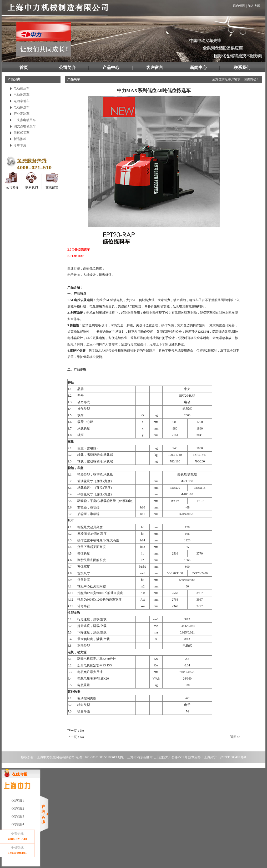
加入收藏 (254, 6)
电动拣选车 (22, 107)
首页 (24, 68)
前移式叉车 (22, 133)
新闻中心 (198, 68)
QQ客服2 (17, 809)
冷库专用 (20, 145)
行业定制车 (22, 114)
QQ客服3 (17, 816)
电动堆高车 (22, 95)
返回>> (235, 737)
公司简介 (67, 68)
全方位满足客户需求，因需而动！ (236, 79)
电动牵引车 (22, 101)
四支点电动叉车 (25, 126)
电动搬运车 (22, 88)
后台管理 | (240, 6)
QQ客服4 (17, 824)
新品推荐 (20, 139)
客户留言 (155, 68)
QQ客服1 (17, 801)
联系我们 (242, 68)
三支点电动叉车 (25, 120)
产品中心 (111, 68)
